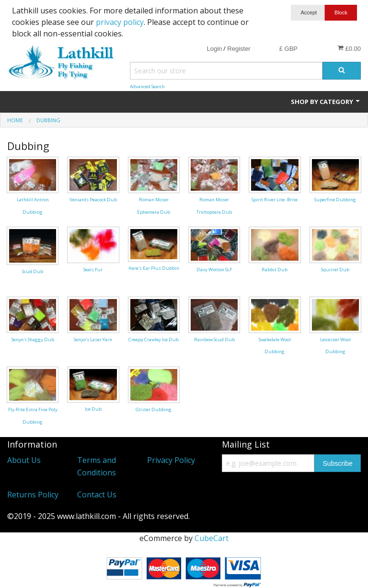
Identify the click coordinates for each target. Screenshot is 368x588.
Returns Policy (33, 495)
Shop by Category (326, 102)
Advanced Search (147, 86)
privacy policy (120, 22)
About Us (24, 460)
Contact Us (97, 495)
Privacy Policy (171, 460)
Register (239, 49)
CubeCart (212, 538)
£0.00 (349, 48)
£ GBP (288, 49)
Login (214, 49)
